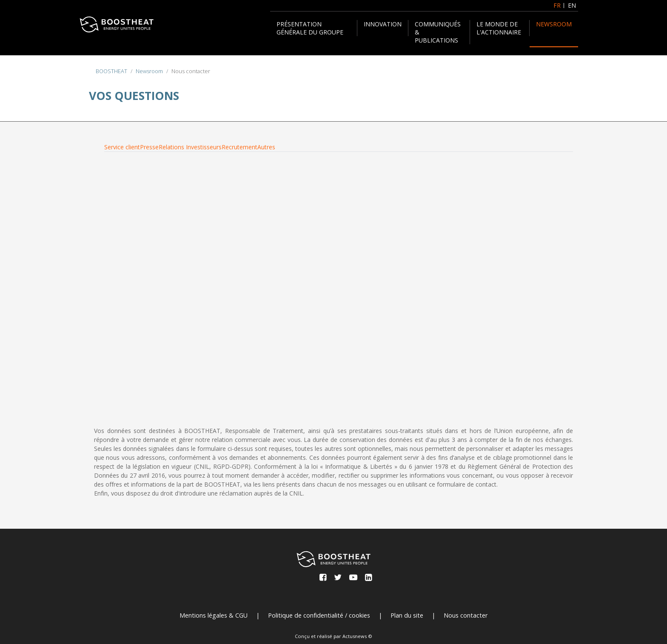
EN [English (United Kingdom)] (572, 5)
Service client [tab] (122, 147)
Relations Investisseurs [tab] (190, 147)
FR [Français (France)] (557, 5)
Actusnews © (357, 636)
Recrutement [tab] (239, 147)
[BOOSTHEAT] (117, 24)
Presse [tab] (149, 147)
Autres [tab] (266, 147)
